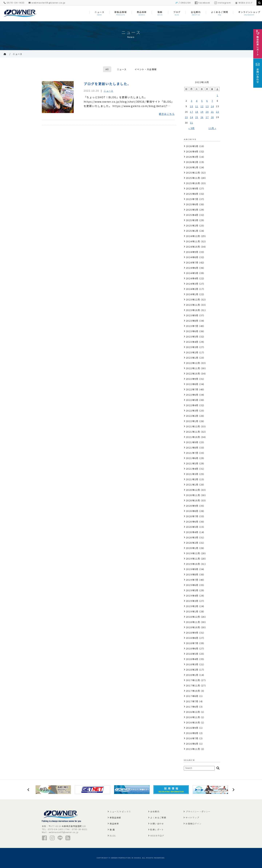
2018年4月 (192, 659)
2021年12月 (193, 426)
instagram (223, 3)
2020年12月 (193, 490)
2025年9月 (192, 188)
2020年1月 (192, 548)
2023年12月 (193, 299)
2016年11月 (193, 717)
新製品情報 (115, 817)
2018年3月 (192, 664)
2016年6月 (192, 744)
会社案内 (155, 811)
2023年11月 (193, 305)
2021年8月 (192, 447)
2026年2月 (192, 162)
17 (191, 112)
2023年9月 (192, 315)
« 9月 (192, 128)
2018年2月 (192, 670)
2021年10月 (193, 437)
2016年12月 (193, 712)
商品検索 (114, 824)
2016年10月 (193, 722)
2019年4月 (192, 596)
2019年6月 (192, 585)
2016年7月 (192, 738)
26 (202, 117)
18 (197, 112)
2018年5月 (192, 654)
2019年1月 (192, 611)
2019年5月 (192, 590)
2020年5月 (192, 527)
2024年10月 (193, 247)
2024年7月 (192, 262)
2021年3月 (192, 474)
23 (186, 117)
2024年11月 (193, 241)
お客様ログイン (193, 824)
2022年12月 (193, 363)
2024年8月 (192, 257)
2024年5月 (192, 273)
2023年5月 (192, 336)
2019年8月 (192, 574)
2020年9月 (192, 506)
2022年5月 (192, 400)
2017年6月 (192, 707)
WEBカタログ (244, 3)
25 (197, 117)
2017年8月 (192, 696)
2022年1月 (192, 421)
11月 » (212, 128)
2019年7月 (192, 580)
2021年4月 (192, 469)
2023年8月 (192, 321)
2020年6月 (192, 522)
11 (197, 106)
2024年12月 (193, 236)
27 (207, 117)
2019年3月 (192, 601)
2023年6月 (192, 331)
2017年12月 (193, 680)
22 (218, 112)
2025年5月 (192, 210)
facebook (202, 3)
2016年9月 (192, 728)
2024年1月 (192, 294)
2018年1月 (192, 675)
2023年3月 (192, 347)
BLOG (113, 836)
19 (202, 112)
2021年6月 (192, 458)
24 (191, 117)
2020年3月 (192, 537)
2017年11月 (193, 685)
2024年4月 (192, 278)
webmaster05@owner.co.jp (47, 3)
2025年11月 (193, 178)
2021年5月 (192, 463)
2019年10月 (193, 564)
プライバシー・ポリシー (198, 811)
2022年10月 (193, 373)
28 (212, 117)
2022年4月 (192, 405)
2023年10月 (193, 310)
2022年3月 (192, 410)
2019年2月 (192, 606)
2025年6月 (192, 204)
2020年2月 (192, 543)
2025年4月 (192, 215)
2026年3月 (192, 157)
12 (202, 106)
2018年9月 (192, 633)
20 (207, 112)
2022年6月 (192, 395)
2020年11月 (193, 495)
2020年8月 (192, 511)
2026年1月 (192, 167)
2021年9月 (192, 442)
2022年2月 (192, 416)
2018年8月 (192, 638)
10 (191, 106)
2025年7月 (192, 199)
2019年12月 (193, 553)
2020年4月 (192, 532)
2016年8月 (192, 733)
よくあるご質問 (158, 817)
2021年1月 (192, 485)
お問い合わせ (157, 824)
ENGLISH (186, 3)
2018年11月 (193, 622)
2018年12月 (193, 617)
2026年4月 (192, 151)
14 (212, 106)
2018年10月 (193, 627)
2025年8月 (192, 194)
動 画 (112, 830)
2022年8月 (192, 384)
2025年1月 (192, 231)
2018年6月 (192, 648)
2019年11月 (193, 559)
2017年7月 (192, 701)
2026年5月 (192, 146)
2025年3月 (192, 220)
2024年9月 (192, 252)
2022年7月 (192, 389)
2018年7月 (192, 643)
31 (191, 123)
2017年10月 (193, 691)
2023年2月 (192, 352)
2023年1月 (192, 358)
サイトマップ (192, 817)
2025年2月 (192, 225)
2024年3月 (192, 284)
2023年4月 (192, 342)
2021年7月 (192, 453)
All (107, 69)
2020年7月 (192, 516)
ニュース (18, 54)
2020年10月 (193, 500)
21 (212, 112)
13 (207, 106)
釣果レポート (157, 830)
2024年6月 (192, 268)
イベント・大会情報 (146, 69)
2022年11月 (193, 368)
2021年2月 (192, 479)
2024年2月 (192, 289)
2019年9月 (192, 569)
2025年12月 (193, 173)
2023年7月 (192, 326)
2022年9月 (192, 379)
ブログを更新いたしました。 (107, 84)
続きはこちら (167, 114)
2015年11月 (193, 749)
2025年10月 (193, 183)
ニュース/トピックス (120, 811)
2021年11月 (193, 432)
